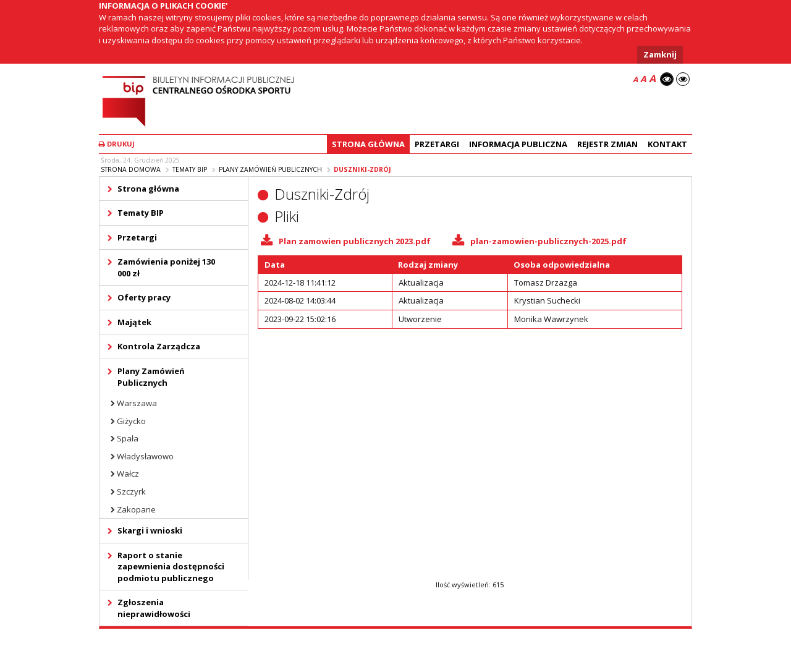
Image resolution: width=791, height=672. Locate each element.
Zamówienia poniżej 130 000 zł (166, 267)
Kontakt (667, 144)
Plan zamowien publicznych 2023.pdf (355, 241)
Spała (128, 438)
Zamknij (660, 54)
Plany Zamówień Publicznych (270, 169)
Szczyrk (131, 491)
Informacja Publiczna (518, 144)
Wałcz (128, 474)
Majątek (134, 322)
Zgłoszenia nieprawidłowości (154, 608)
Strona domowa (131, 169)
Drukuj (117, 144)
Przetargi (437, 144)
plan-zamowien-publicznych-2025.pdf (548, 241)
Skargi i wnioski (150, 530)
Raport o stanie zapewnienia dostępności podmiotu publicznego (171, 567)
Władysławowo (145, 456)
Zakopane (136, 509)
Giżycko (131, 421)
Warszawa (137, 403)
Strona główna (368, 144)
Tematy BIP (190, 169)
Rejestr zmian (607, 144)
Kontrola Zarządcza (159, 346)
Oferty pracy (144, 297)
